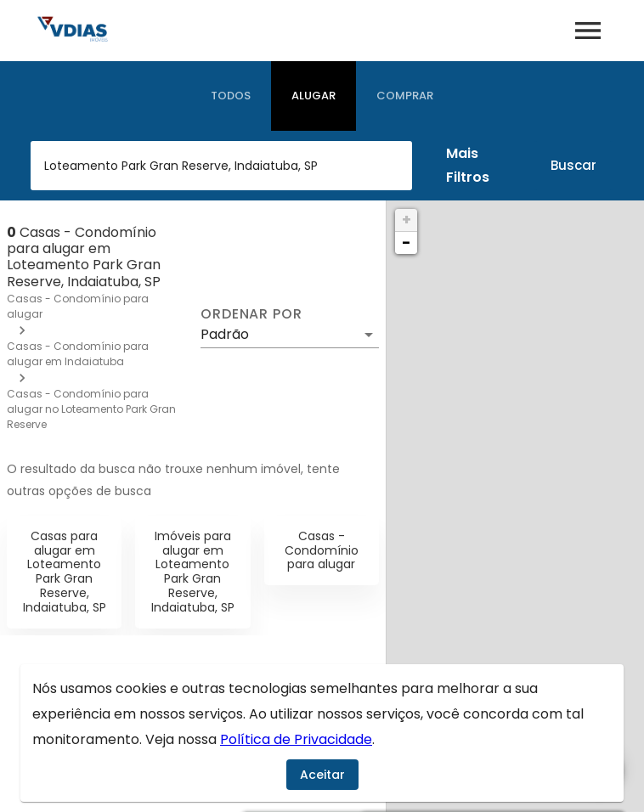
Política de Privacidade (296, 739)
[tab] (231, 96)
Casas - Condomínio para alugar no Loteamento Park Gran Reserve (91, 409)
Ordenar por (251, 314)
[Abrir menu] (588, 31)
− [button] (406, 242)
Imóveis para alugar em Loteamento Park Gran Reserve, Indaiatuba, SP (193, 572)
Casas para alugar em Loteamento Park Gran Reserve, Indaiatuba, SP (65, 572)
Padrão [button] (225, 334)
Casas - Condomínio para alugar (322, 550)
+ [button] (407, 220)
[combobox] (221, 166)
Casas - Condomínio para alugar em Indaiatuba (78, 354)
